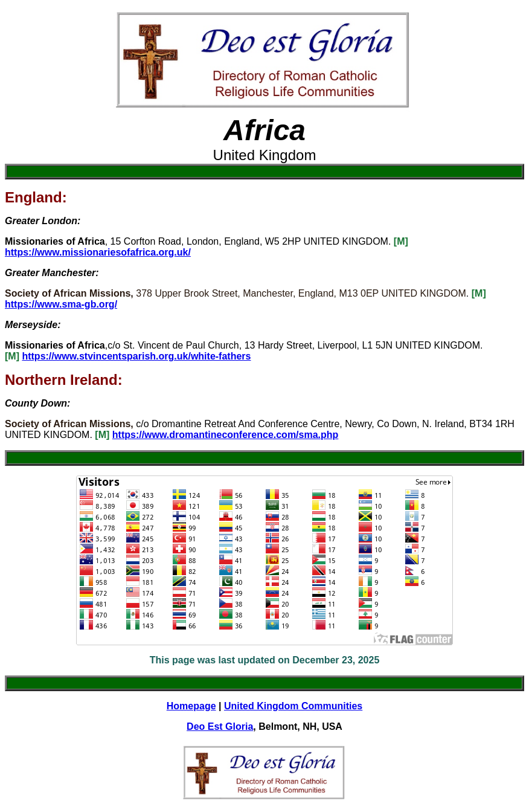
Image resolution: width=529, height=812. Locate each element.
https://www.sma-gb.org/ (61, 304)
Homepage (191, 706)
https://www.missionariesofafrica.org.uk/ (98, 252)
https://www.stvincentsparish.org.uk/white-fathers (136, 356)
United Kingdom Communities (293, 706)
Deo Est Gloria (220, 727)
